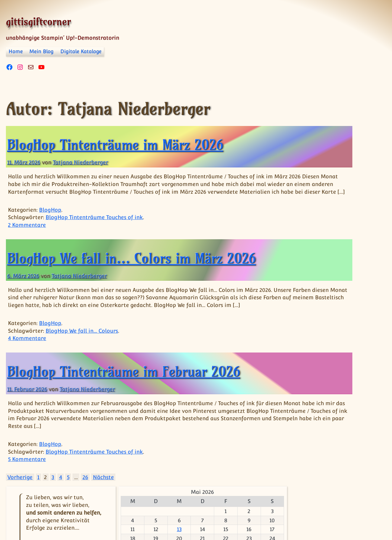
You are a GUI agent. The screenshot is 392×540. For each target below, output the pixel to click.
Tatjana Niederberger (80, 162)
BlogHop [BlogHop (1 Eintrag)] (300, 282)
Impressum (77, 522)
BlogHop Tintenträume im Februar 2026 (124, 387)
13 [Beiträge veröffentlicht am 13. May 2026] (325, 230)
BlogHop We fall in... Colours (82, 346)
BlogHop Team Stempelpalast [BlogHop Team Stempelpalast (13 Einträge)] (321, 343)
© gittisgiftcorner (32, 516)
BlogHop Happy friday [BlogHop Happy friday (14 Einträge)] (325, 320)
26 (85, 493)
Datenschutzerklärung (128, 522)
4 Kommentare (27, 354)
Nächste (103, 493)
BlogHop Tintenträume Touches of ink (94, 225)
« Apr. (334, 262)
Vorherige (20, 493)
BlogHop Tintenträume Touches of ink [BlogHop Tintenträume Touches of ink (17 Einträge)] (323, 373)
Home (16, 51)
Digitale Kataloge (81, 51)
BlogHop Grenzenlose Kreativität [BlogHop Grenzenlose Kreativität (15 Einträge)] (336, 297)
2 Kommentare (27, 233)
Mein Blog (41, 51)
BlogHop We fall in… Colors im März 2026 (131, 266)
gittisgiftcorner (38, 21)
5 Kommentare (27, 474)
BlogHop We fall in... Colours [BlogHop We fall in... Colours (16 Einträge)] (335, 403)
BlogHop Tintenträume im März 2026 (115, 145)
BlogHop (50, 217)
